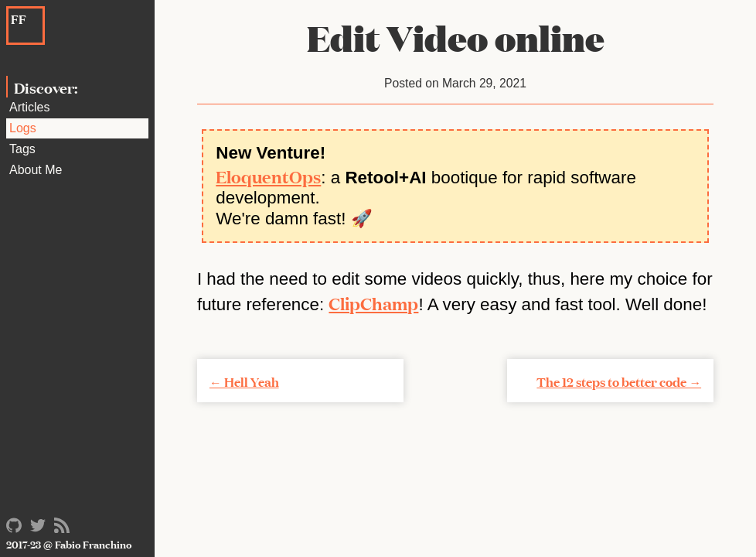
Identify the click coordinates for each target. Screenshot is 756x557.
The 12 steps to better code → (619, 381)
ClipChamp (373, 302)
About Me (36, 170)
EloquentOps (268, 176)
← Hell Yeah (244, 381)
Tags (22, 149)
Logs (23, 128)
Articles (29, 107)
